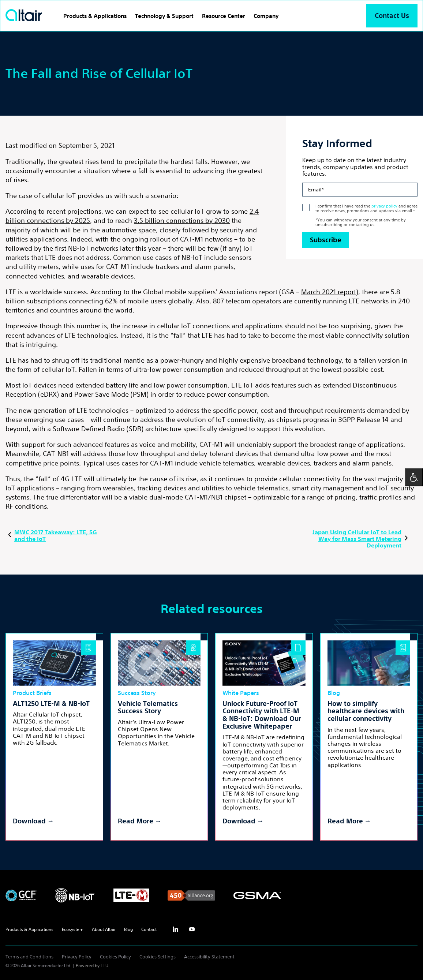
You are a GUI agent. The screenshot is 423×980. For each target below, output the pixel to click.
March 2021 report (329, 292)
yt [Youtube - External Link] (192, 929)
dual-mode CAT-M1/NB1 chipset (198, 497)
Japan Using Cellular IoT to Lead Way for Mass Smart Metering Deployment (361, 539)
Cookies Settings (158, 957)
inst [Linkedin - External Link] (175, 929)
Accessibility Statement (209, 957)
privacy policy (385, 206)
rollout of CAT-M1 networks (191, 239)
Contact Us (392, 16)
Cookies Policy (115, 957)
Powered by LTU (92, 966)
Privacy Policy (77, 957)
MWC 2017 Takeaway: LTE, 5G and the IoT (51, 535)
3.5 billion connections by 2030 (182, 220)
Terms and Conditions (29, 957)
